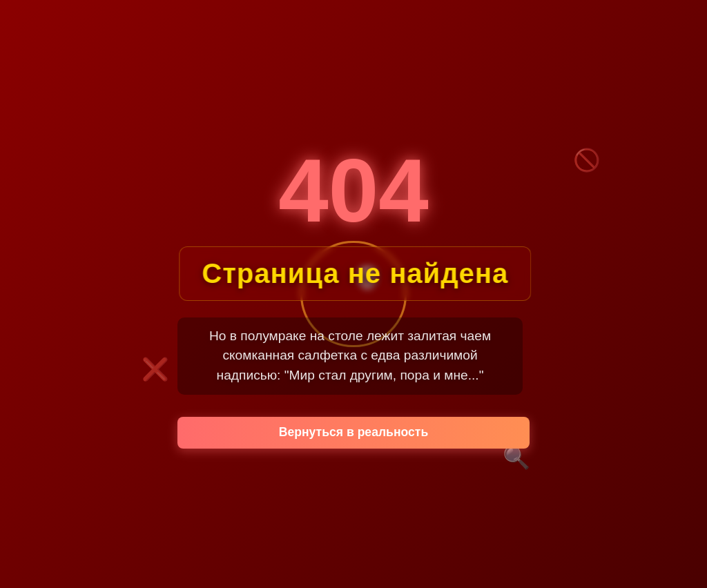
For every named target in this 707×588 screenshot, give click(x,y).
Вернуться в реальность (354, 432)
